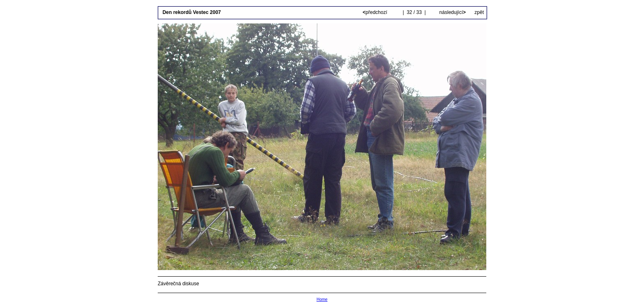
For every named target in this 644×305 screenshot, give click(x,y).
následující (452, 12)
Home (322, 299)
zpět (479, 12)
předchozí (376, 12)
